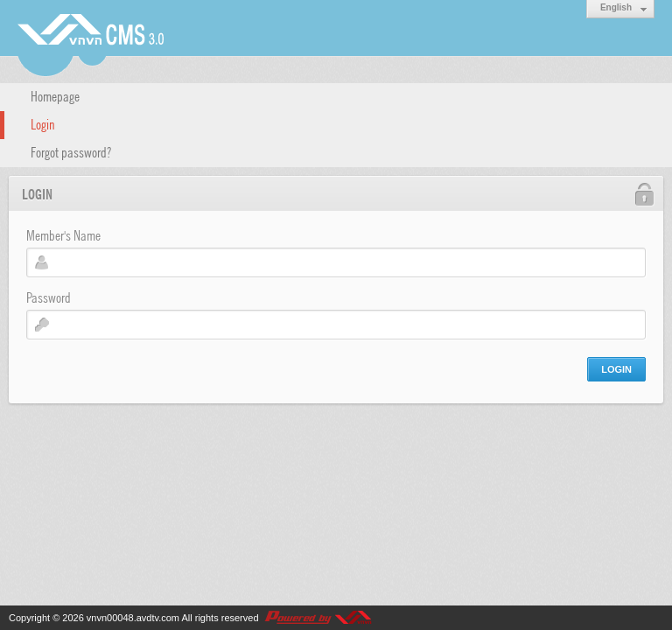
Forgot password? (71, 151)
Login (43, 123)
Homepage (55, 95)
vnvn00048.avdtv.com (133, 618)
